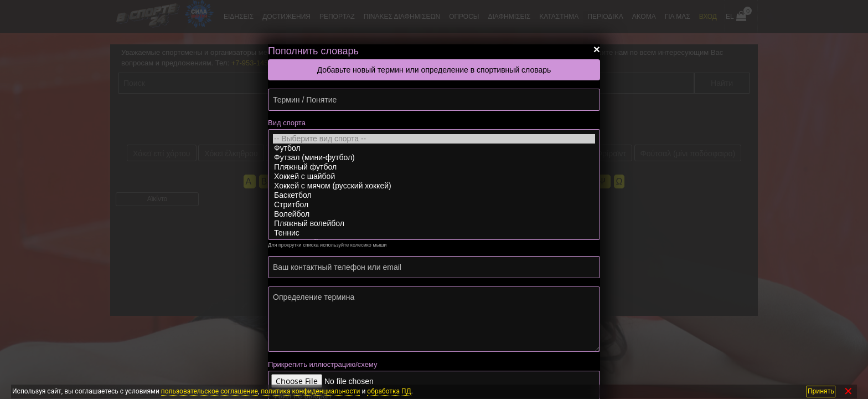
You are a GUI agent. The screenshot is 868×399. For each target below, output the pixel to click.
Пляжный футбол (434, 167)
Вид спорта (287, 123)
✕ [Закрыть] (848, 392)
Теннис (434, 233)
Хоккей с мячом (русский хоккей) (434, 186)
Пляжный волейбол (434, 224)
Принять (821, 391)
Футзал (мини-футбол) (434, 158)
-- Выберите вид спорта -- (434, 139)
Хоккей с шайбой (434, 177)
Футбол (434, 148)
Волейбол (434, 214)
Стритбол (434, 205)
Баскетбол (434, 195)
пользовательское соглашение (210, 391)
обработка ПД (389, 391)
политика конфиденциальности (310, 391)
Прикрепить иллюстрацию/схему (322, 364)
